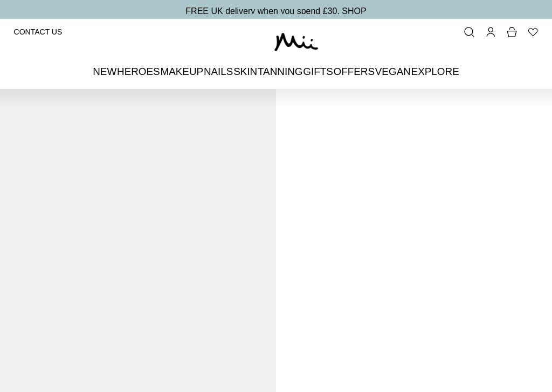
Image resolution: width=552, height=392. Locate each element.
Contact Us (38, 32)
